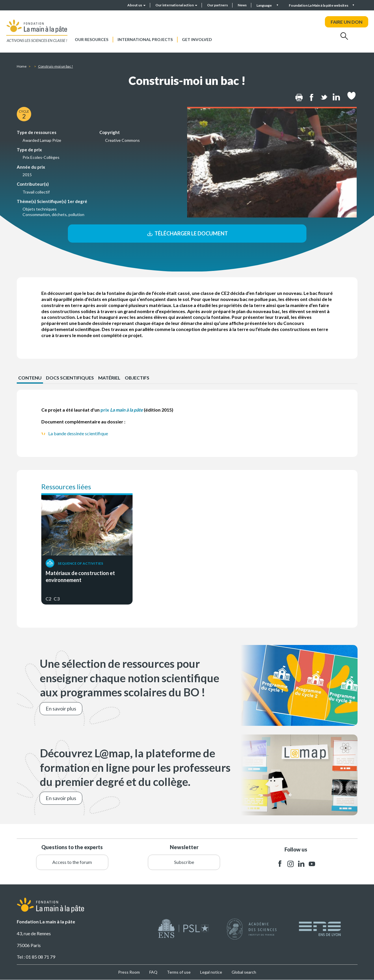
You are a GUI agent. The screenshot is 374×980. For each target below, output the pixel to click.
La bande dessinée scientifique (78, 433)
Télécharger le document (187, 233)
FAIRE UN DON (347, 22)
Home (22, 66)
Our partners (217, 5)
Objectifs (137, 378)
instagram (291, 864)
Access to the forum (72, 862)
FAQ (153, 972)
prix (122, 410)
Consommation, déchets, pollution (53, 214)
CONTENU (30, 378)
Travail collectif (36, 192)
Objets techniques (40, 209)
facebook (280, 864)
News (242, 5)
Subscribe (184, 862)
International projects (145, 39)
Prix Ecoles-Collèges (41, 157)
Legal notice (211, 972)
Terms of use (179, 972)
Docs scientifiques (70, 378)
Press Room (129, 972)
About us (136, 5)
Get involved (197, 39)
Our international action (176, 5)
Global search (244, 972)
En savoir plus (61, 708)
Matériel (109, 378)
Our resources (92, 39)
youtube (312, 864)
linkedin (301, 864)
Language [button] (264, 5)
